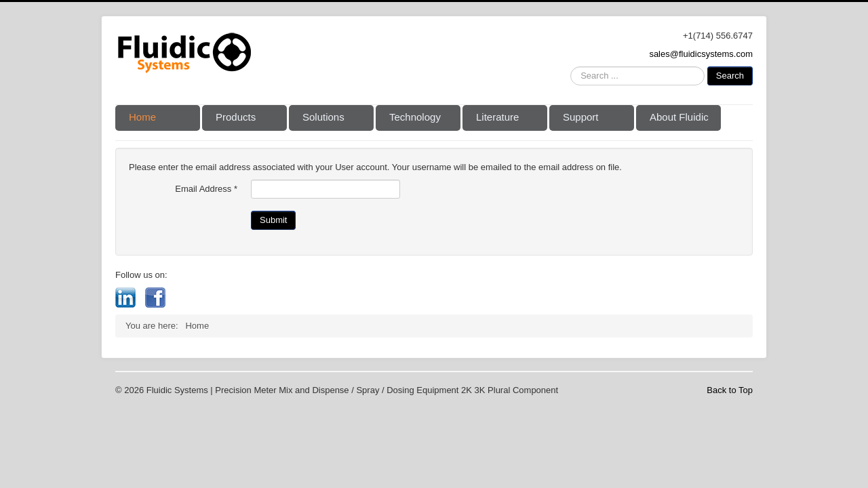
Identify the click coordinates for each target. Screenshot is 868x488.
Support (581, 117)
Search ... (571, 67)
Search (730, 76)
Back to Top (730, 390)
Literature (497, 117)
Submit (273, 220)
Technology (415, 117)
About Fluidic (679, 117)
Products (236, 117)
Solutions (323, 117)
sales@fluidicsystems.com (701, 54)
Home (142, 117)
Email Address (206, 189)
